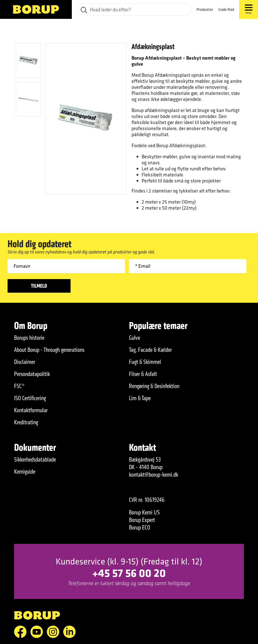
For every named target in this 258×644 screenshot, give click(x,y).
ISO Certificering (30, 398)
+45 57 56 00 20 (129, 573)
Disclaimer (25, 362)
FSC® (19, 386)
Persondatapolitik (32, 374)
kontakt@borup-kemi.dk (154, 475)
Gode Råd (226, 9)
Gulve (135, 338)
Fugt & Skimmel (145, 362)
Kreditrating (26, 422)
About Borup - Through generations (49, 350)
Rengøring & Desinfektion (154, 386)
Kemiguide (25, 472)
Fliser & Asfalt (143, 374)
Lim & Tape (140, 398)
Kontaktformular (31, 410)
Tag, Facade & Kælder (150, 350)
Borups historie (29, 338)
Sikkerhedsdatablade (35, 460)
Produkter (205, 9)
